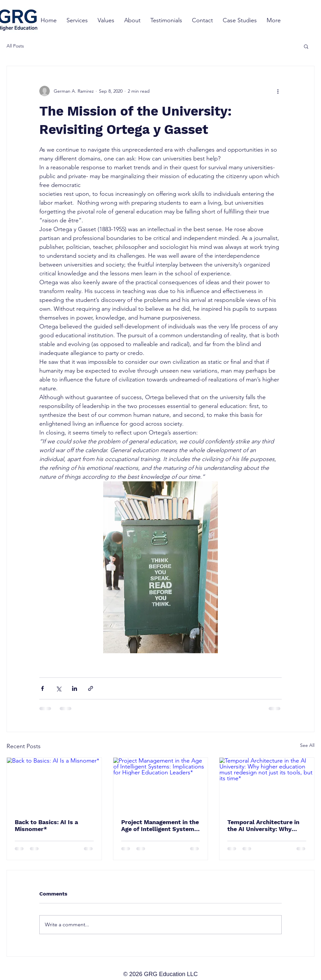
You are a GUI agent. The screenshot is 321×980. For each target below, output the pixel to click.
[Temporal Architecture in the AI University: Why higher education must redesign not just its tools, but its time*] (267, 784)
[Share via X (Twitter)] (58, 688)
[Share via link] (91, 688)
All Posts (15, 46)
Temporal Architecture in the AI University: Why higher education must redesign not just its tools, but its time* (265, 825)
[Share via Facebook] (42, 688)
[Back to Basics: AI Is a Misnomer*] (54, 784)
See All (307, 745)
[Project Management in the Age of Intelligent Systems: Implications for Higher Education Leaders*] (161, 784)
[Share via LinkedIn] (75, 688)
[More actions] (278, 91)
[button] (306, 46)
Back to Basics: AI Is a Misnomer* (46, 825)
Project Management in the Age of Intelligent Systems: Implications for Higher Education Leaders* (160, 825)
